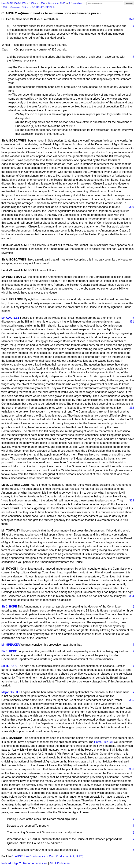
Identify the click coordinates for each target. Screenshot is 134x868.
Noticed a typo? (11, 863)
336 (132, 769)
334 (132, 596)
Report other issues (35, 863)
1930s (33, 3)
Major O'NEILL (11, 692)
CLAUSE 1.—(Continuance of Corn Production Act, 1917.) (47, 856)
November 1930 (57, 3)
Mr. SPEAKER (11, 645)
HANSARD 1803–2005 (13, 3)
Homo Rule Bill (103, 742)
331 (132, 322)
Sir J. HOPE (9, 607)
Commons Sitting (20, 7)
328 (132, 19)
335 (132, 700)
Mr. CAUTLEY (10, 318)
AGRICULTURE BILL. (43, 7)
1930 (42, 3)
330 (132, 207)
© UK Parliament (60, 863)
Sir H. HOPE (9, 666)
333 (132, 500)
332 (132, 408)
